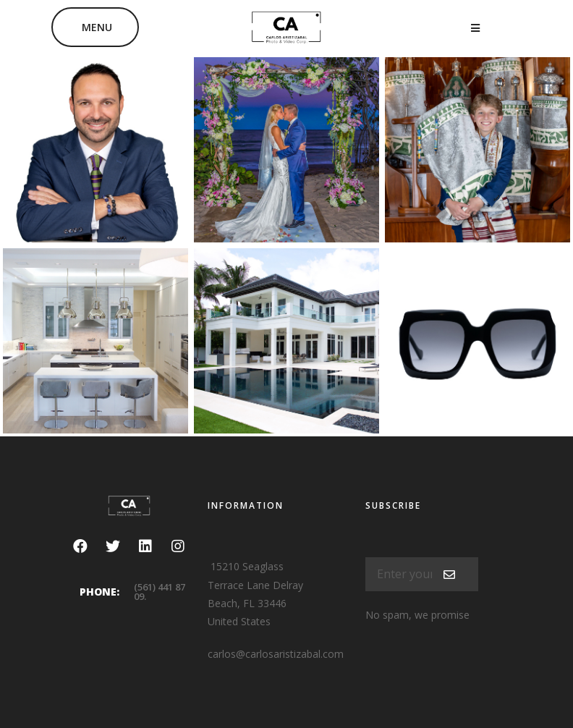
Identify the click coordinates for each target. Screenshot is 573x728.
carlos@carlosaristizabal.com (276, 654)
